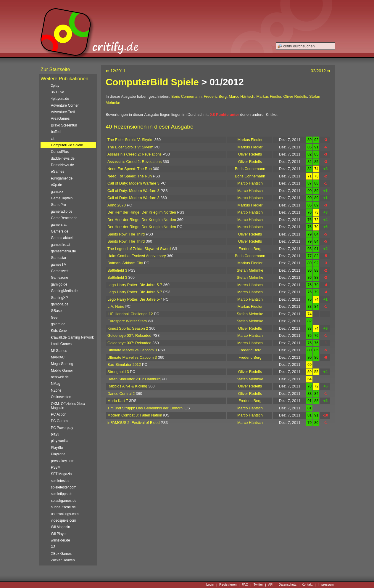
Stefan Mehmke (250, 270)
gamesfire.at (61, 245)
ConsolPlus (60, 152)
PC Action (59, 414)
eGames (58, 172)
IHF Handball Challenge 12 (130, 314)
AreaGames (60, 118)
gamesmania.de (63, 251)
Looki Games (61, 344)
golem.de (58, 324)
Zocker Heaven (63, 560)
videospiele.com (63, 520)
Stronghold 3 (118, 372)
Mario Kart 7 (118, 401)
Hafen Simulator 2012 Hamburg (134, 379)
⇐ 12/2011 (116, 71)
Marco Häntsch (241, 96)
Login (210, 585)
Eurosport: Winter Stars (127, 321)
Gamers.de (60, 231)
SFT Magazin (61, 474)
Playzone (58, 454)
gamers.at (59, 225)
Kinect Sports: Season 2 (128, 328)
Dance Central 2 (121, 394)
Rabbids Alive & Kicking (127, 386)
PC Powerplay (62, 428)
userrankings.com (65, 514)
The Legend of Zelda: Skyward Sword (139, 249)
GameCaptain (62, 198)
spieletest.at (60, 481)
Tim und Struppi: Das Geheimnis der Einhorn (145, 408)
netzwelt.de (60, 377)
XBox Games (61, 554)
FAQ (245, 585)
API (271, 585)
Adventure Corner (65, 105)
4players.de (60, 99)
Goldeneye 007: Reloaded (129, 335)
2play (55, 86)
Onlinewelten (61, 397)
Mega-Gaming (62, 364)
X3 (53, 547)
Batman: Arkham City (125, 263)
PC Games (59, 421)
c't (53, 139)
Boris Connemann (186, 96)
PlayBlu (57, 448)
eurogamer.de (62, 178)
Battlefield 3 (117, 270)
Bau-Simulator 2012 (124, 365)
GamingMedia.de (64, 291)
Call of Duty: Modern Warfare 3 (133, 183)
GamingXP (59, 298)
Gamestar (59, 258)
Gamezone (59, 278)
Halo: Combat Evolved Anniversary (137, 256)
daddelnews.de (63, 158)
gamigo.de (59, 284)
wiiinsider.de (61, 540)
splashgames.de (64, 501)
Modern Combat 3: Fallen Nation (135, 415)
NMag (56, 384)
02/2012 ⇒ (321, 71)
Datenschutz (287, 585)
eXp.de (57, 185)
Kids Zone (59, 331)
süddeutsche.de (63, 507)
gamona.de (60, 304)
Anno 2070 (117, 205)
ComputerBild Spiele (152, 82)
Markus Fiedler (269, 96)
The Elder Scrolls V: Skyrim (130, 140)
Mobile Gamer (62, 371)
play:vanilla (60, 441)
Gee (54, 318)
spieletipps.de (62, 494)
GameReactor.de (64, 218)
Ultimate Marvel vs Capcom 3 (132, 350)
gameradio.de (62, 212)
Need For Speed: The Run (130, 169)
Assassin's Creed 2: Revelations (134, 154)
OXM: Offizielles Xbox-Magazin (68, 406)
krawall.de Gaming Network (72, 337)
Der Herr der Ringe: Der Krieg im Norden (142, 212)
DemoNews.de (62, 165)
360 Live (58, 92)
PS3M (56, 467)
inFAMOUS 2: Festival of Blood (133, 423)
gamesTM (59, 265)
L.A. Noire (116, 306)
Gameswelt (60, 271)
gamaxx (57, 192)
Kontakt (307, 585)
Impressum (326, 585)
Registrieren (228, 585)
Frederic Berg (215, 96)
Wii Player (59, 534)
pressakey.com (63, 461)
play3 (55, 434)
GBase (56, 311)
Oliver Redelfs (295, 96)
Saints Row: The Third (126, 234)
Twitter (258, 585)
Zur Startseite (55, 69)
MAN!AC (58, 357)
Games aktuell (62, 238)
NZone (56, 390)
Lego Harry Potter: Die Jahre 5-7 (135, 285)
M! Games (59, 351)
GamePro (58, 205)
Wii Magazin (61, 527)
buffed (56, 132)
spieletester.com (64, 487)
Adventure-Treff (63, 112)
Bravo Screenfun (64, 125)
